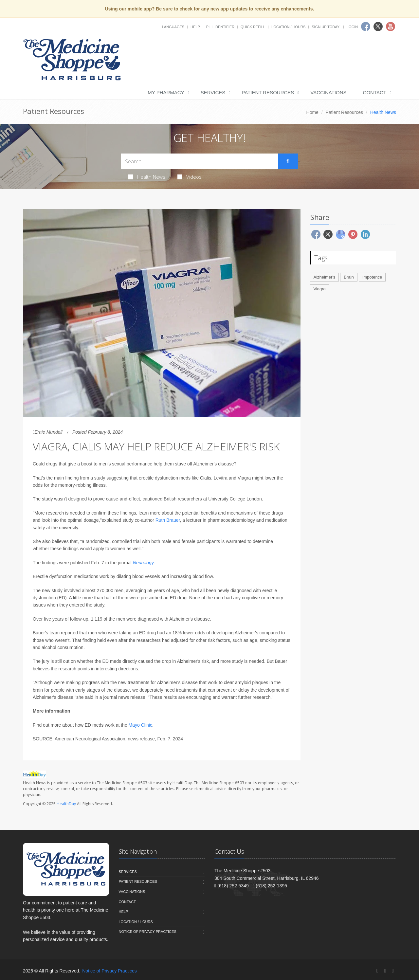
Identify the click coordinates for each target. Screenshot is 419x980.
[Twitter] (385, 971)
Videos (190, 177)
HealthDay (66, 804)
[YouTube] (393, 971)
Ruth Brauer (168, 520)
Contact (375, 92)
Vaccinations (328, 92)
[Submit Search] (288, 161)
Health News (147, 177)
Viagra (320, 289)
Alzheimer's (325, 277)
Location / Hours (288, 27)
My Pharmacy (166, 92)
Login (352, 27)
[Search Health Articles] (200, 161)
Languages (173, 27)
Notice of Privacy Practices (148, 932)
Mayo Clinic (140, 725)
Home (312, 112)
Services (213, 92)
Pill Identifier (220, 27)
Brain (349, 277)
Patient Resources (268, 92)
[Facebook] (377, 971)
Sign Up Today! (326, 27)
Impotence (372, 277)
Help (195, 27)
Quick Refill (253, 27)
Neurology (143, 563)
